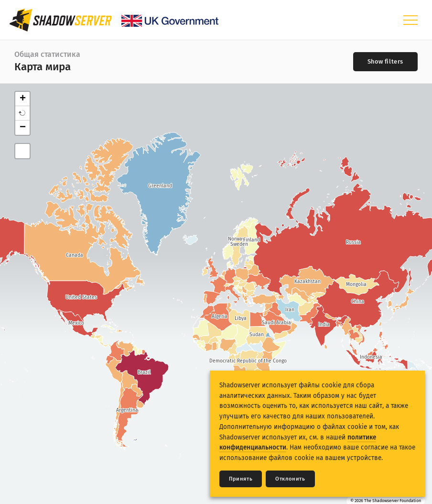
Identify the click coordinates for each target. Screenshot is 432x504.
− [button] (23, 128)
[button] (22, 113)
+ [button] (23, 99)
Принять (241, 479)
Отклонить (290, 479)
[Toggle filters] (385, 62)
